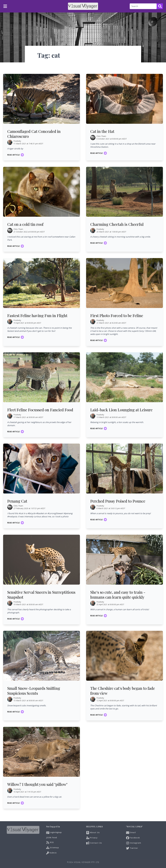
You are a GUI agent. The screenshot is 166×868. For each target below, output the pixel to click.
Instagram (134, 843)
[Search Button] (160, 6)
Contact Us (94, 843)
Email (131, 833)
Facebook (133, 838)
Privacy (92, 838)
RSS (50, 843)
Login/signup (56, 832)
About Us (93, 833)
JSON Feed (52, 838)
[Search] (143, 6)
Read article (16, 155)
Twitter (132, 848)
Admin (51, 853)
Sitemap (53, 848)
